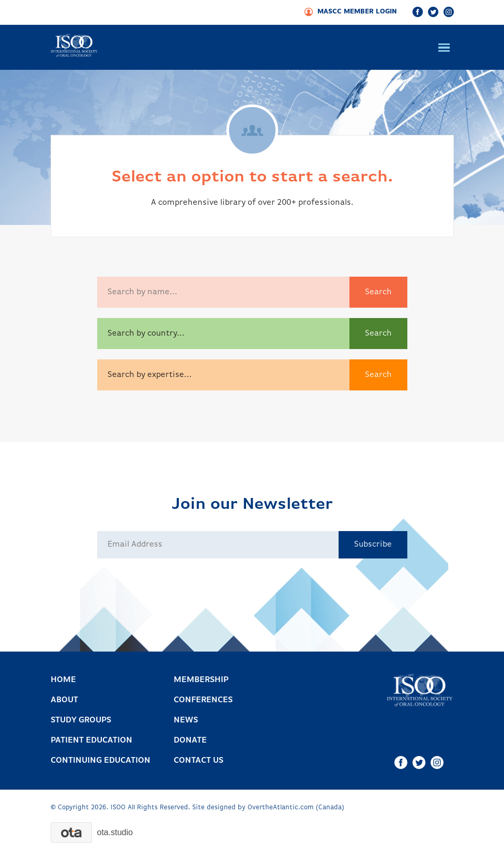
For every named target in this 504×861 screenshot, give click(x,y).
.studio (115, 832)
